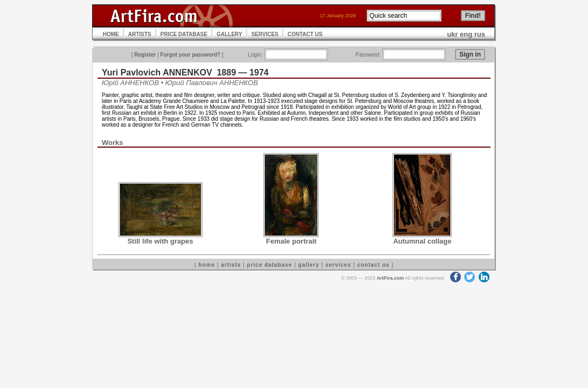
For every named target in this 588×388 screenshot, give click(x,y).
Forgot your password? (191, 55)
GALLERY (229, 34)
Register (145, 55)
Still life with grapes (160, 241)
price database (270, 265)
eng (466, 34)
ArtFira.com (390, 278)
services (338, 265)
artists (231, 265)
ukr (452, 34)
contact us (373, 265)
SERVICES (265, 34)
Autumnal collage (422, 241)
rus (480, 34)
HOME (111, 34)
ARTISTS (140, 34)
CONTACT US (305, 34)
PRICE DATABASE (184, 34)
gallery (309, 265)
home (207, 265)
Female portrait (291, 241)
